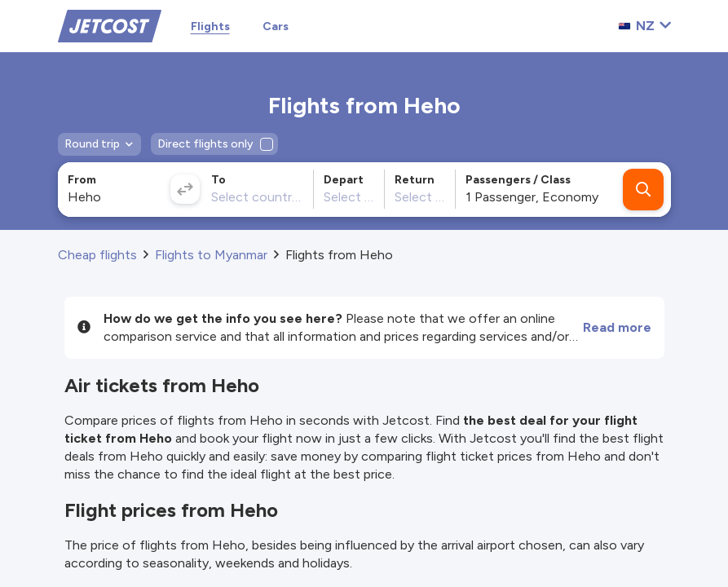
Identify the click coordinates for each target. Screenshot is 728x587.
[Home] (110, 25)
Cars (276, 26)
